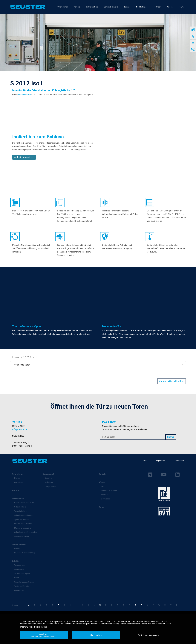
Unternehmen (18, 474)
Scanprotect (19, 569)
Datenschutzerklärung (37, 627)
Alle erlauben (96, 635)
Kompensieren (50, 486)
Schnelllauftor (25, 95)
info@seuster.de (20, 429)
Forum (102, 507)
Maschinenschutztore (23, 528)
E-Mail (145, 460)
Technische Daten (22, 365)
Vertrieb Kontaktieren (24, 157)
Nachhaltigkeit (48, 474)
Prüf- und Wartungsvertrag (24, 553)
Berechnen (49, 478)
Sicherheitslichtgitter (22, 573)
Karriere (15, 490)
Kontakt (17, 549)
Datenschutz (179, 460)
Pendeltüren (19, 590)
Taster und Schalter (22, 586)
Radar (17, 578)
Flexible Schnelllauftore (23, 524)
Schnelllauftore (18, 499)
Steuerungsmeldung (109, 490)
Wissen (102, 482)
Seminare (105, 495)
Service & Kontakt (19, 545)
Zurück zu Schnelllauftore (172, 381)
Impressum (161, 460)
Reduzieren (49, 482)
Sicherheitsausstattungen (24, 582)
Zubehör (16, 561)
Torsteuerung (19, 565)
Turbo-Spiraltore (20, 511)
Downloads (105, 499)
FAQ (103, 486)
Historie (17, 478)
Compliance (19, 482)
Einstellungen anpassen (148, 635)
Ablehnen (44, 635)
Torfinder (103, 474)
